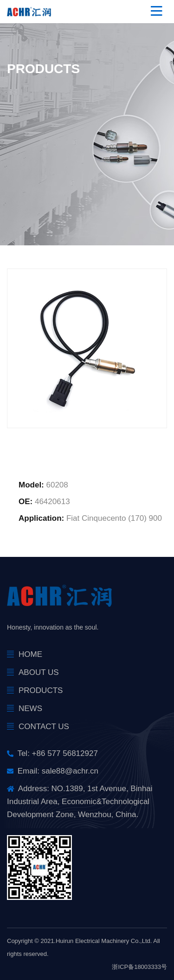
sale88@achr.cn (70, 771)
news (30, 708)
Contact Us (44, 727)
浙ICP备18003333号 (139, 967)
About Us (39, 672)
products (41, 690)
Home (30, 654)
